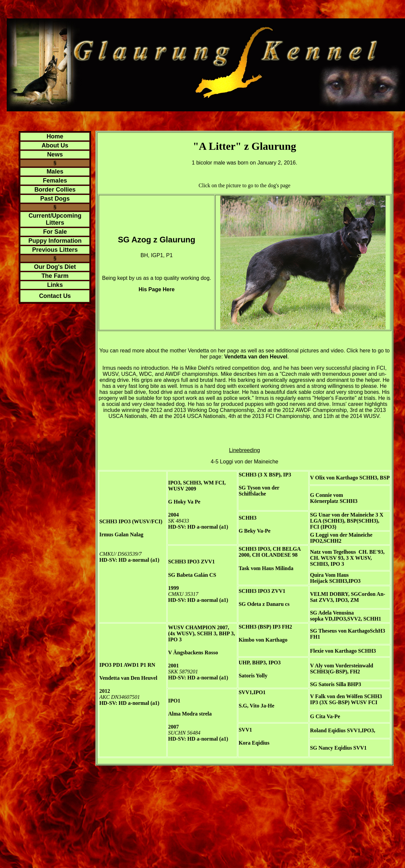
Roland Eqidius (328, 730)
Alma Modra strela (190, 714)
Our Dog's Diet (55, 267)
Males (55, 172)
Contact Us (55, 296)
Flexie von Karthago (333, 651)
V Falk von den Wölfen (336, 696)
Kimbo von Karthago (263, 640)
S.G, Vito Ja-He (257, 706)
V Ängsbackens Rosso (193, 653)
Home (55, 136)
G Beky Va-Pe (255, 531)
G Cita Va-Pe (325, 716)
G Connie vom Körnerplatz (327, 498)
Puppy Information (55, 241)
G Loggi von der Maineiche (341, 535)
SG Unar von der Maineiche (342, 515)
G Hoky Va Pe (184, 502)
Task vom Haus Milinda (266, 568)
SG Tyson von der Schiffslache (259, 491)
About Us (55, 145)
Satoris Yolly (253, 676)
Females (55, 181)
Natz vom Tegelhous (333, 552)
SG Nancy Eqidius (331, 748)
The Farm (55, 276)
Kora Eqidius (254, 743)
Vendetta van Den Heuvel (128, 678)
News (55, 154)
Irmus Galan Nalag (121, 534)
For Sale (55, 232)
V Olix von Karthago (334, 478)
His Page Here (157, 289)
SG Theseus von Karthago (340, 631)
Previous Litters (55, 250)
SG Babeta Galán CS (192, 575)
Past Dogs (55, 199)
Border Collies (55, 190)
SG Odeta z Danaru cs (264, 604)
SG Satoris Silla (328, 684)
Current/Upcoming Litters (55, 219)
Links (55, 285)
